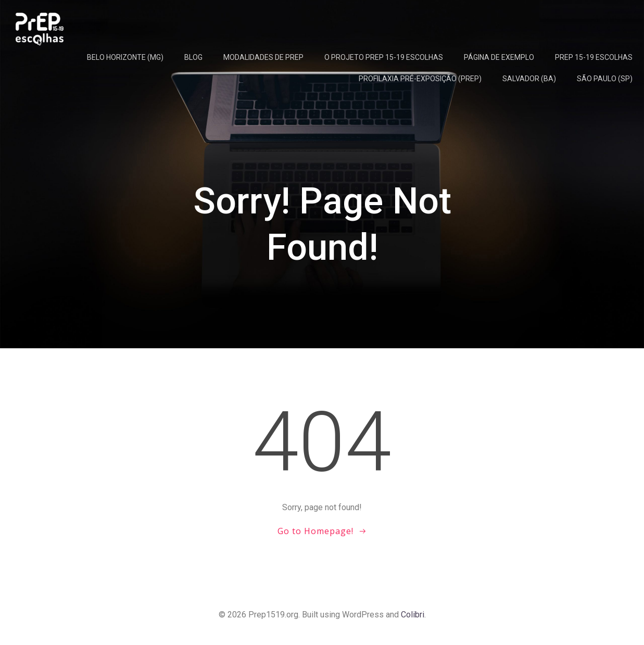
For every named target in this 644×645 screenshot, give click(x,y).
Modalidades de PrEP (263, 57)
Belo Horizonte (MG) (125, 57)
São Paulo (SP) (605, 79)
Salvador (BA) (529, 79)
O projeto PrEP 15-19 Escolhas (384, 57)
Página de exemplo (499, 57)
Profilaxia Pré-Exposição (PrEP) (420, 79)
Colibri (413, 615)
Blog (193, 57)
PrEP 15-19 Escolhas (594, 57)
